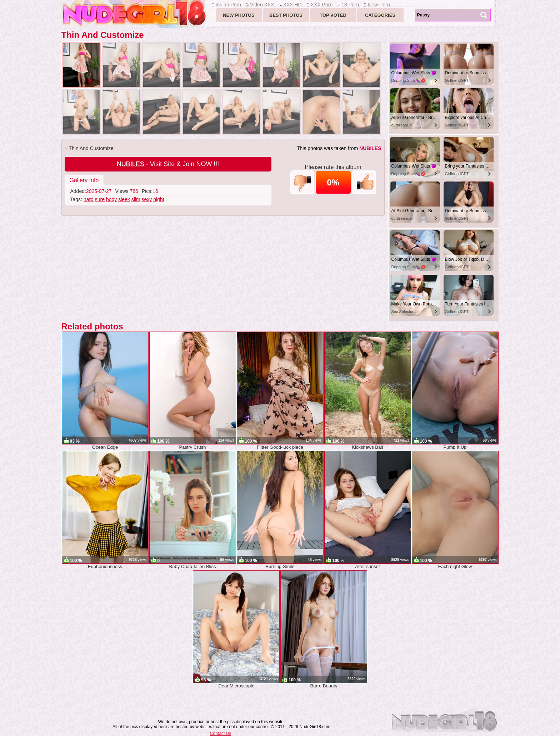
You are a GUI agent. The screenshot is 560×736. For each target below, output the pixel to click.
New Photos (239, 15)
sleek (124, 199)
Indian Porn (229, 5)
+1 (364, 182)
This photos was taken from (339, 148)
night (159, 199)
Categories (380, 15)
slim (136, 199)
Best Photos (286, 15)
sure (100, 199)
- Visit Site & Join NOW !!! (168, 164)
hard (89, 199)
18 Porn (350, 5)
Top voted (333, 15)
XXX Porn (322, 5)
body (111, 199)
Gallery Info (84, 180)
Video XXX (262, 5)
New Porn (379, 5)
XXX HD (292, 5)
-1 (302, 182)
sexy (147, 199)
